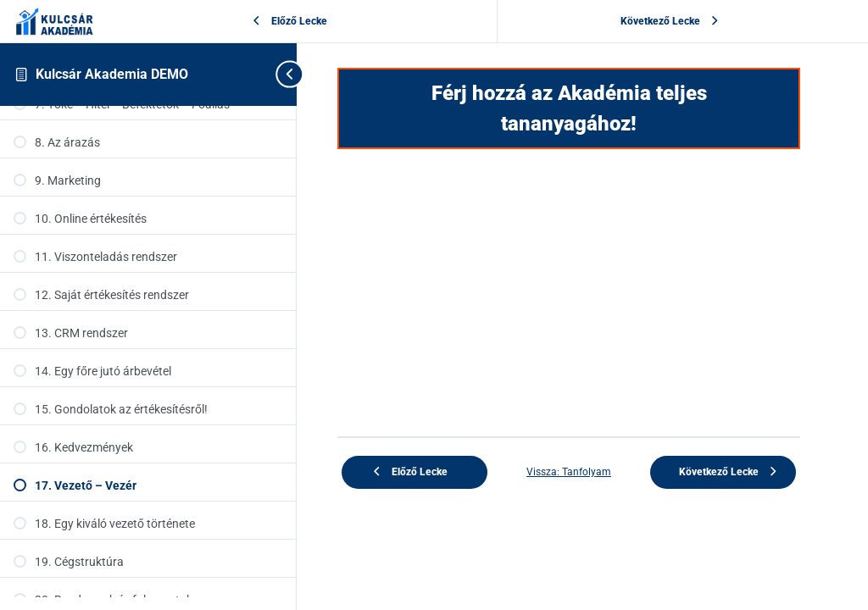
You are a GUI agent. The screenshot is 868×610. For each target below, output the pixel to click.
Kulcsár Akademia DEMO (112, 74)
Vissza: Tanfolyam (569, 472)
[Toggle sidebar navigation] (283, 74)
